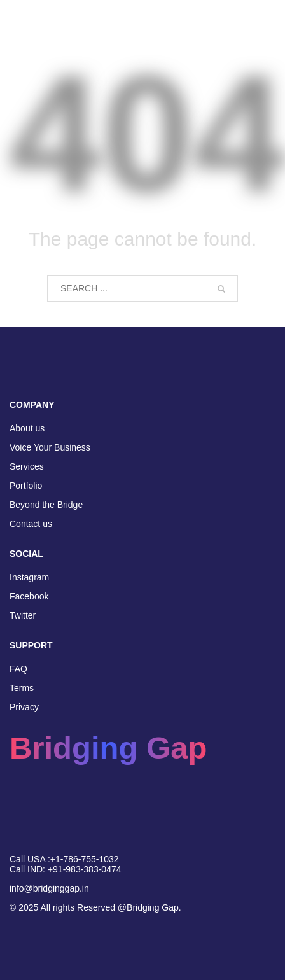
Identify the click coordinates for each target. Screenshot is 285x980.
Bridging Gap (108, 748)
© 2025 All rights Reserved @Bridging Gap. (95, 907)
